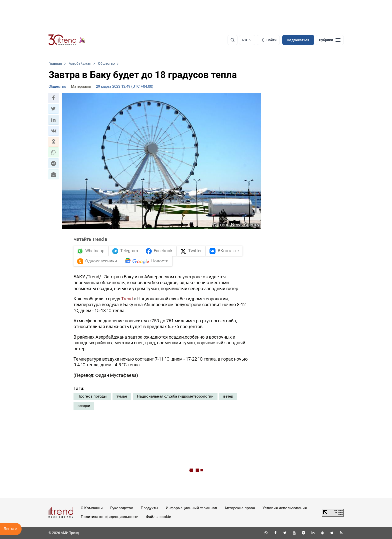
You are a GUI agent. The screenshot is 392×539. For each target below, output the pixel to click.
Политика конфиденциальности (110, 517)
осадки (84, 406)
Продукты (149, 508)
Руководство (122, 508)
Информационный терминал (191, 508)
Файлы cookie (158, 517)
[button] (53, 98)
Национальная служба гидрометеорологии (175, 396)
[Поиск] (232, 40)
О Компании (92, 508)
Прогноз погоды (92, 396)
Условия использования (285, 508)
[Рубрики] (330, 40)
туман (122, 396)
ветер (228, 396)
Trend (127, 299)
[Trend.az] (67, 40)
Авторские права (240, 508)
